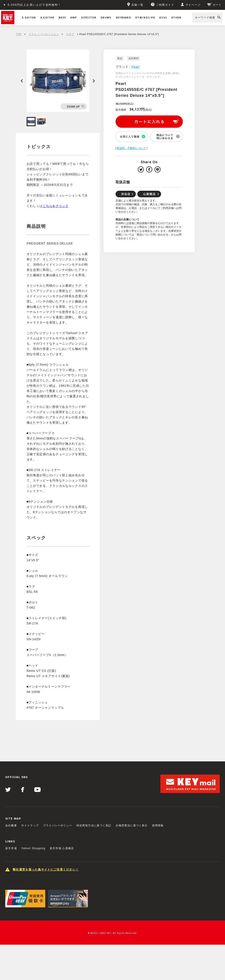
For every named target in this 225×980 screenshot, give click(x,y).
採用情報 (158, 825)
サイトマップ (30, 825)
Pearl (135, 67)
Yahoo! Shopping (33, 848)
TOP (19, 34)
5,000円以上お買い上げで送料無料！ (34, 5)
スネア (70, 34)
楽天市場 (11, 848)
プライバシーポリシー (58, 825)
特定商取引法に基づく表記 (94, 825)
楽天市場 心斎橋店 (62, 848)
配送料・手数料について (131, 148)
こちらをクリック (56, 206)
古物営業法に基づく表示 (132, 825)
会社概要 (11, 825)
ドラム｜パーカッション (44, 34)
